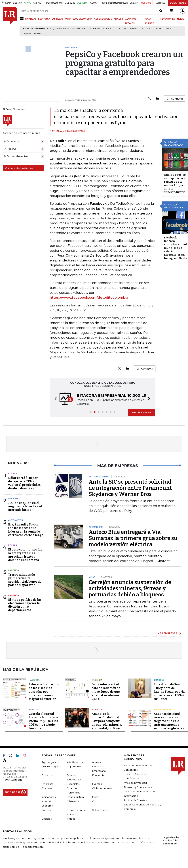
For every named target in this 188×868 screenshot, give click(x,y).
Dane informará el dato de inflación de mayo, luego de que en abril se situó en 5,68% (106, 692)
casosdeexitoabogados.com (20, 842)
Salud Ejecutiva (101, 810)
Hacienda (13, 570)
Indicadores (49, 797)
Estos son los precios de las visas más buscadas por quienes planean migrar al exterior (44, 692)
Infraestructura (75, 797)
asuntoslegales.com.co (16, 838)
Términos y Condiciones (138, 787)
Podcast (47, 810)
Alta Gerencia (75, 762)
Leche (158, 29)
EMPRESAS (58, 19)
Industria (14, 499)
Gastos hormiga (32, 33)
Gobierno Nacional (101, 29)
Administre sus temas (19, 168)
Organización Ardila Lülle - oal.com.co (172, 840)
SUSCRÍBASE (178, 3)
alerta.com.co (11, 847)
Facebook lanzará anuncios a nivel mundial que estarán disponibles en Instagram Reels (175, 248)
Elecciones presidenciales (72, 29)
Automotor (16, 520)
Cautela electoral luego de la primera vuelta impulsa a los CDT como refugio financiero (43, 721)
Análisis (96, 762)
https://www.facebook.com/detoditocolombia (89, 298)
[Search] (161, 11)
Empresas (47, 784)
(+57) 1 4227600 (13, 780)
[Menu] (22, 19)
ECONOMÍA (44, 19)
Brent (133, 29)
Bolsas (12, 473)
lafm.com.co (147, 842)
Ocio (95, 801)
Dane (168, 29)
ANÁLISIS (119, 19)
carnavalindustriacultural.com (58, 842)
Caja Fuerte (74, 766)
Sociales (47, 819)
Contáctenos (131, 778)
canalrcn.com (86, 842)
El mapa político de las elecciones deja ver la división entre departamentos (25, 605)
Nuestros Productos (135, 774)
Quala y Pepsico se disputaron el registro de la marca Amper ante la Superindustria (175, 183)
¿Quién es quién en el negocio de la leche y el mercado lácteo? (25, 506)
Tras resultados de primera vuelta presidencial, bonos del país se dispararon (25, 580)
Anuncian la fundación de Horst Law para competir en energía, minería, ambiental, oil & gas (107, 721)
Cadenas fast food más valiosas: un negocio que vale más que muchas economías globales (169, 721)
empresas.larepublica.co (72, 838)
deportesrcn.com (33, 847)
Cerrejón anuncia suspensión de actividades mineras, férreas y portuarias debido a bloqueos (130, 588)
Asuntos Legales (51, 766)
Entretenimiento (164, 710)
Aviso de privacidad (135, 783)
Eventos (97, 784)
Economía (98, 775)
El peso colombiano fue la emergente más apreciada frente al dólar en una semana (25, 555)
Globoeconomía (102, 788)
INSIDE (180, 19)
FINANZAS (31, 19)
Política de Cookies (135, 800)
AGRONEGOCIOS (103, 19)
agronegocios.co (44, 838)
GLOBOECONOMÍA (82, 19)
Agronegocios (50, 762)
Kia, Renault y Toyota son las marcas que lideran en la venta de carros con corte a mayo (26, 530)
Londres (159, 680)
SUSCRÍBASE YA (141, 412)
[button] (55, 399)
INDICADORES (167, 19)
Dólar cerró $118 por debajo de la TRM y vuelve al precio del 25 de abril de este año (24, 483)
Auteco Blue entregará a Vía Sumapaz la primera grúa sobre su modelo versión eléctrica (133, 538)
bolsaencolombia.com (136, 838)
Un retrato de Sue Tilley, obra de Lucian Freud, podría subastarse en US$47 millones (169, 692)
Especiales (73, 784)
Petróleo (146, 29)
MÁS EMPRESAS (167, 633)
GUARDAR (175, 99)
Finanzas (121, 29)
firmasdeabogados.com (104, 838)
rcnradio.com (106, 842)
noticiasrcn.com (127, 842)
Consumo (47, 775)
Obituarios (73, 801)
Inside (96, 797)
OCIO (68, 19)
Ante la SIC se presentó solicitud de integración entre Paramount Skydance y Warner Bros (130, 488)
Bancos (33, 710)
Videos (71, 819)
